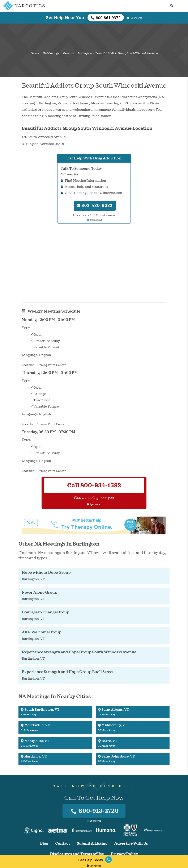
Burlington (85, 53)
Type (26, 327)
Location (28, 365)
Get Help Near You (65, 18)
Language (30, 355)
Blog (44, 844)
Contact (63, 844)
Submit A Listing (92, 844)
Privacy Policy (124, 854)
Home (35, 53)
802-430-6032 (95, 206)
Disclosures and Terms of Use (77, 854)
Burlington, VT (79, 553)
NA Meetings (51, 53)
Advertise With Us (131, 844)
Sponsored (94, 866)
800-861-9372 (106, 18)
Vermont (68, 53)
